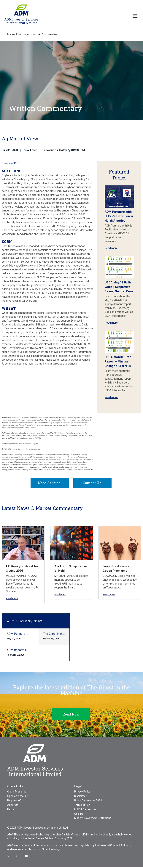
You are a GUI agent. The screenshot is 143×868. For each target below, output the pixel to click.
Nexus (11, 810)
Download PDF (10, 163)
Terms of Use (82, 806)
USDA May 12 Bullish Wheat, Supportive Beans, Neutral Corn (119, 287)
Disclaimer (80, 797)
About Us (13, 806)
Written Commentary (45, 34)
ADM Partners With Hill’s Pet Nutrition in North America (119, 216)
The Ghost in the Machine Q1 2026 (66, 635)
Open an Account (17, 797)
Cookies (79, 815)
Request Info (15, 801)
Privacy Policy (82, 792)
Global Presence (17, 792)
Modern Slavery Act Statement (93, 819)
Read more (111, 248)
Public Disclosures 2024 (88, 801)
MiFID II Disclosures (85, 810)
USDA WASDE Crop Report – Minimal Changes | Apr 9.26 (118, 361)
